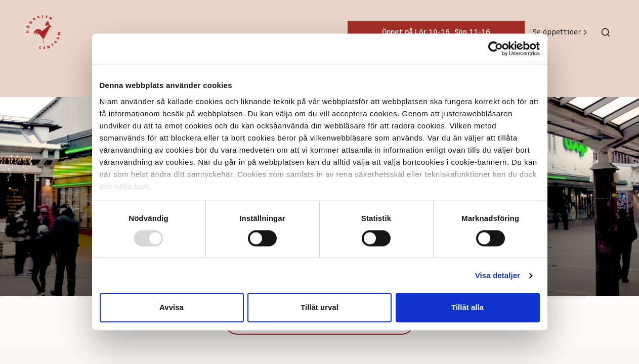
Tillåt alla (467, 308)
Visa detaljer (498, 275)
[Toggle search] (606, 32)
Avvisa (172, 308)
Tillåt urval (319, 308)
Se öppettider (561, 32)
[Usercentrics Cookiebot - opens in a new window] (496, 49)
